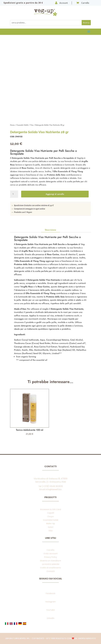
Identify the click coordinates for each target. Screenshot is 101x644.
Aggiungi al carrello (55, 194)
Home (12, 125)
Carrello (50, 550)
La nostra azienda (51, 564)
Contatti (51, 571)
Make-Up (51, 524)
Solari (51, 527)
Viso (32, 125)
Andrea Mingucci (87, 638)
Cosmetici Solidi (22, 125)
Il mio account (51, 554)
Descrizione (50, 230)
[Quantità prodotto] (14, 194)
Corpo (51, 516)
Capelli (51, 513)
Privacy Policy (50, 557)
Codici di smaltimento (50, 568)
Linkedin (51, 618)
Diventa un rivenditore (50, 561)
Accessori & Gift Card (51, 509)
